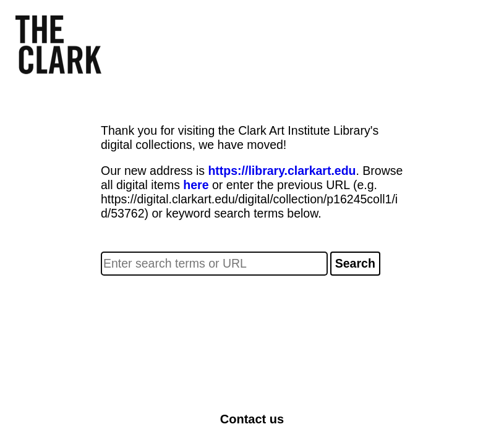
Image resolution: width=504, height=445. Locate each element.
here (196, 185)
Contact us (252, 419)
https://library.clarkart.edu (282, 171)
